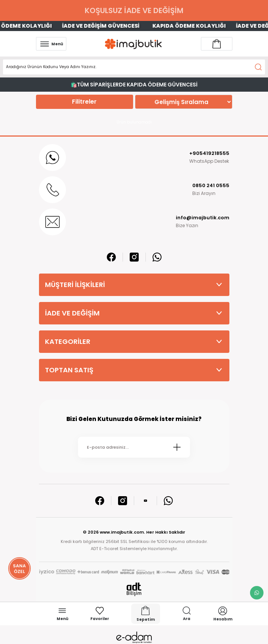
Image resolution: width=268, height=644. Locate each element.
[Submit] (177, 447)
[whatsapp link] (257, 593)
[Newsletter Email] (134, 447)
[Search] (134, 67)
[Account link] (217, 44)
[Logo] (133, 44)
